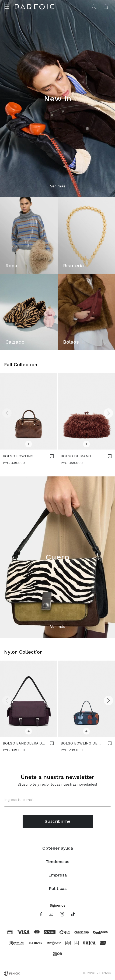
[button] (108, 413)
